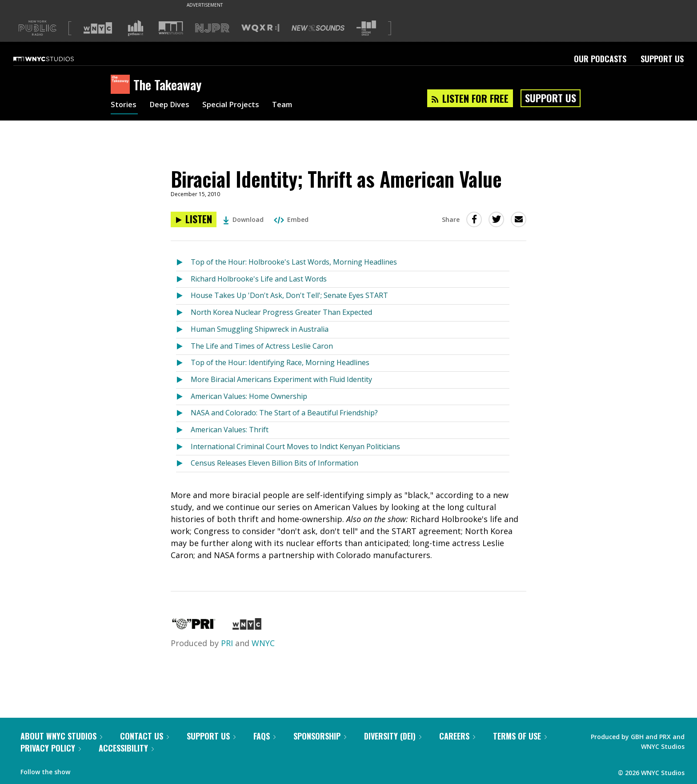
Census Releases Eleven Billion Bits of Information (274, 463)
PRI (227, 643)
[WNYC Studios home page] (55, 59)
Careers (457, 736)
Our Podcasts (600, 59)
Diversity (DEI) (393, 736)
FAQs (264, 736)
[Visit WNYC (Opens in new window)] (98, 28)
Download (243, 219)
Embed (291, 219)
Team (294, 106)
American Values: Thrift (230, 430)
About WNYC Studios (61, 736)
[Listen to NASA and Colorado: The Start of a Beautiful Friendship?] (183, 413)
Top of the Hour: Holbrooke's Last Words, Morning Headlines (294, 262)
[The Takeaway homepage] (122, 85)
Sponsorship (320, 736)
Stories (124, 106)
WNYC (263, 643)
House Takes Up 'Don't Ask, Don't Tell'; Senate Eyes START (289, 295)
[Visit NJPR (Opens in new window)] (212, 28)
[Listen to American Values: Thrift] (183, 430)
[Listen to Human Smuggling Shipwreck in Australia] (183, 330)
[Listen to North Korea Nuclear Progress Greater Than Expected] (183, 313)
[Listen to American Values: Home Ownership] (183, 397)
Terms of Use (520, 736)
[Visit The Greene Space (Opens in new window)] (366, 28)
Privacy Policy (51, 748)
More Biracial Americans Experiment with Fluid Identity (281, 379)
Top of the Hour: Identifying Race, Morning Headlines (280, 362)
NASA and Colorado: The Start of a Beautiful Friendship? (284, 413)
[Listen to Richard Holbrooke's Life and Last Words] (183, 279)
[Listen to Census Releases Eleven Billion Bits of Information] (183, 464)
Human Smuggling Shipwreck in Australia (260, 329)
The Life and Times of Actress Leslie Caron (262, 346)
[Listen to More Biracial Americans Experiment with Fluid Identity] (183, 380)
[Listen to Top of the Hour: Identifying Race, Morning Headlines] (183, 363)
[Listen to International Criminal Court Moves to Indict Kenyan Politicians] (183, 447)
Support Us (662, 59)
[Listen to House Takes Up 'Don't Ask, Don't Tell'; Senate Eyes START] (183, 296)
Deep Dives (173, 106)
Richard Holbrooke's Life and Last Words (259, 279)
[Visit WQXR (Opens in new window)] (260, 28)
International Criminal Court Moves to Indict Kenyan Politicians (295, 446)
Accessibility (126, 748)
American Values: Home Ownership (249, 396)
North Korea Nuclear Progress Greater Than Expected (281, 312)
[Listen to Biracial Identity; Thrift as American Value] (194, 219)
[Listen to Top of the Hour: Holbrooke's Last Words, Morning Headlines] (183, 263)
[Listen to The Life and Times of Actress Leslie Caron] (183, 347)
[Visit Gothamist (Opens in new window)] (136, 28)
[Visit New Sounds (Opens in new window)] (318, 28)
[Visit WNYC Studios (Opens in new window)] (171, 28)
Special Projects (238, 106)
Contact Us (144, 736)
